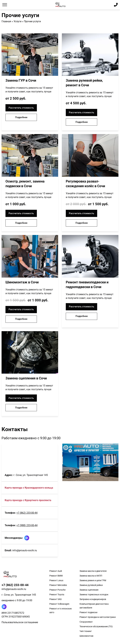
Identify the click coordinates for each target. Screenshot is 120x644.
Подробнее (21, 117)
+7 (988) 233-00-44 (27, 525)
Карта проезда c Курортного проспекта (28, 500)
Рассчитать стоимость (21, 108)
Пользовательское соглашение (20, 622)
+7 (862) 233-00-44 (27, 513)
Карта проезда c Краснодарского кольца (29, 488)
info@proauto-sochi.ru (25, 550)
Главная (6, 21)
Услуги (17, 21)
